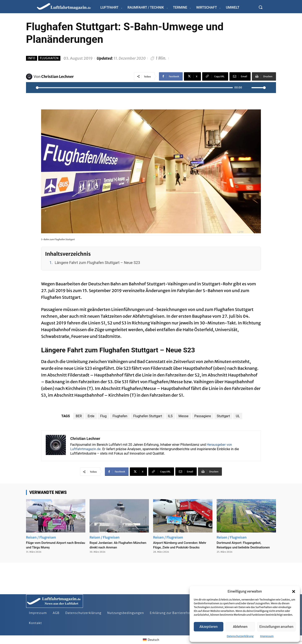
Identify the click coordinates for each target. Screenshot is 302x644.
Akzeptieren (209, 627)
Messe (183, 416)
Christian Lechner (58, 77)
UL (238, 416)
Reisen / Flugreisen (41, 537)
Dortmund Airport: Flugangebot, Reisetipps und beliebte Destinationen (243, 547)
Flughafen (49, 58)
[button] (294, 592)
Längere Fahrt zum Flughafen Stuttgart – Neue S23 (97, 263)
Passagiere (203, 416)
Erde (91, 416)
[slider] (134, 88)
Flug (103, 416)
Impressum (267, 636)
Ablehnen (240, 627)
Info (32, 58)
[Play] (31, 88)
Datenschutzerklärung (240, 636)
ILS (170, 416)
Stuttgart (223, 416)
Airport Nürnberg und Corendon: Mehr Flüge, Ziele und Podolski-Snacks (180, 547)
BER (79, 416)
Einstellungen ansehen (276, 627)
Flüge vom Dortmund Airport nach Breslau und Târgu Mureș (55, 545)
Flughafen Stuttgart (148, 416)
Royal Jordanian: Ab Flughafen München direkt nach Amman (115, 545)
